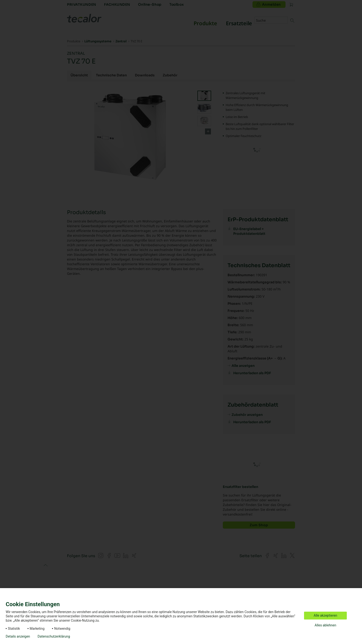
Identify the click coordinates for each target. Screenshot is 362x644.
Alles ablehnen (326, 625)
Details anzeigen (18, 636)
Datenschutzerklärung (54, 636)
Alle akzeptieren (326, 615)
